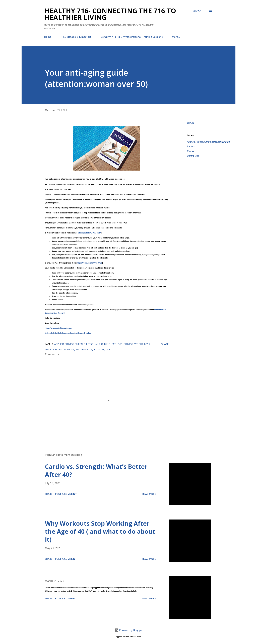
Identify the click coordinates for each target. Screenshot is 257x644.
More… (176, 37)
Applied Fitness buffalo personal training (208, 142)
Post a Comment (66, 494)
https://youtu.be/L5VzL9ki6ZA (89, 233)
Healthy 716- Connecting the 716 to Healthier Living (110, 14)
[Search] (197, 11)
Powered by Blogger (128, 630)
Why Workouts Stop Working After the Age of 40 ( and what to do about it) (100, 531)
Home (48, 37)
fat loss (191, 146)
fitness (190, 151)
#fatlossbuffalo (51, 333)
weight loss (193, 156)
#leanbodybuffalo (84, 333)
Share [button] (191, 123)
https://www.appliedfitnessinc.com (59, 328)
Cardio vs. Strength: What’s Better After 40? (96, 471)
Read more (149, 494)
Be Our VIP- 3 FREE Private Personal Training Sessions (132, 37)
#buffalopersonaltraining (67, 333)
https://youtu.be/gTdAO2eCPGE (90, 263)
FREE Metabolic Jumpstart (76, 37)
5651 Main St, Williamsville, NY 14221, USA (84, 349)
